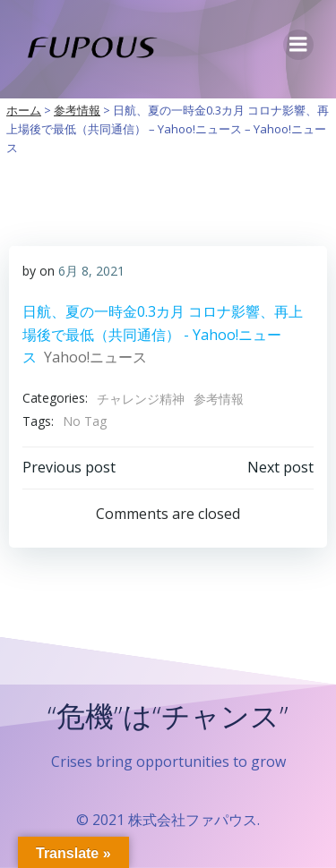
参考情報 (219, 399)
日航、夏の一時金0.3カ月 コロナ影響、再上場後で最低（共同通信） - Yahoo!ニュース (163, 334)
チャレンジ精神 (141, 399)
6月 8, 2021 (91, 271)
